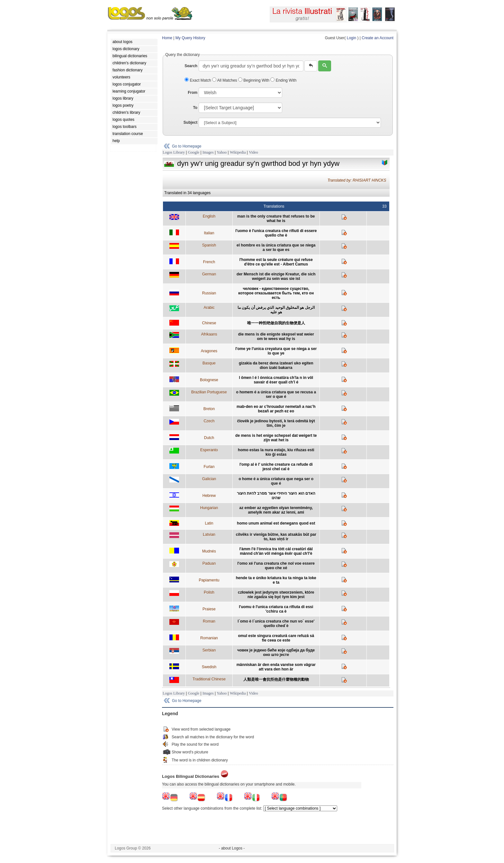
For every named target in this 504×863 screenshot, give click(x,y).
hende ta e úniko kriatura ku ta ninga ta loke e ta (276, 580)
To (195, 108)
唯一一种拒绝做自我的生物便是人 (276, 323)
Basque (209, 363)
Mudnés (209, 551)
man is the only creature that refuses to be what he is (276, 219)
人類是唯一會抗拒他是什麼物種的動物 (276, 679)
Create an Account (378, 38)
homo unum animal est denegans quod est (276, 523)
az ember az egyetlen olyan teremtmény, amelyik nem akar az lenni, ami (276, 510)
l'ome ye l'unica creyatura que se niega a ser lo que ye (276, 351)
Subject (190, 122)
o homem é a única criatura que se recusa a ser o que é (276, 394)
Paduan (209, 563)
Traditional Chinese (209, 679)
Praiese (209, 609)
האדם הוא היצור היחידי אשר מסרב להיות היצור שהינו (276, 496)
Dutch (209, 438)
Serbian (209, 650)
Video (253, 152)
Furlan (209, 467)
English (209, 216)
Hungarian (209, 508)
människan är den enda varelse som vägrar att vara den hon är (276, 667)
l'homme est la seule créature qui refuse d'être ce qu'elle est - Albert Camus (276, 262)
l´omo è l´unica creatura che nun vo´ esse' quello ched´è (276, 624)
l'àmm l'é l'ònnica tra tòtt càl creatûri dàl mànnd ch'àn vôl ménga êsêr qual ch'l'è (276, 551)
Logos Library (174, 152)
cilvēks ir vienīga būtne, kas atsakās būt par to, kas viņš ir (276, 537)
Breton (209, 409)
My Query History (190, 38)
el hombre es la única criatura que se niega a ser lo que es (276, 247)
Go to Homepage (187, 146)
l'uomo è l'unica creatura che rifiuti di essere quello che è (276, 233)
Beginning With (254, 80)
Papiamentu (209, 580)
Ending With (283, 80)
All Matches (225, 80)
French (209, 262)
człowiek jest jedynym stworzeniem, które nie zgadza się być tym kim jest (276, 595)
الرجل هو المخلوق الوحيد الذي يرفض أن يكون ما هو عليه (276, 310)
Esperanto (209, 450)
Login (351, 38)
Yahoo (222, 152)
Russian (209, 293)
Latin (209, 523)
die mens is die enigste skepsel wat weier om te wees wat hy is (276, 337)
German (209, 274)
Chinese (209, 323)
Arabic (209, 308)
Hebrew (209, 496)
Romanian (209, 638)
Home (167, 38)
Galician (209, 479)
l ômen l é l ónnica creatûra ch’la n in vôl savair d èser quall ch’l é (276, 380)
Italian (209, 233)
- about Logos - (232, 848)
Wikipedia (238, 152)
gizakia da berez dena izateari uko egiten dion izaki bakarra (276, 365)
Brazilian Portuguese (209, 392)
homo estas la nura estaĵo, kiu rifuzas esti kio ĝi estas (276, 452)
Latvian (209, 535)
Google (194, 152)
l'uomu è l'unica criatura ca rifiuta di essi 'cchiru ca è (276, 609)
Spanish (209, 245)
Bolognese (209, 380)
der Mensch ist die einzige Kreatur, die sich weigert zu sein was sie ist (276, 276)
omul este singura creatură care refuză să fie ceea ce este (276, 638)
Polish (209, 592)
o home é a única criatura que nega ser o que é (276, 481)
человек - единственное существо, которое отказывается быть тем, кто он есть (276, 293)
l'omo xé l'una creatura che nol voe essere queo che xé (276, 566)
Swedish (209, 667)
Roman (209, 621)
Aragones (209, 351)
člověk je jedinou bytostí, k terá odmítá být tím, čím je (276, 423)
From (193, 93)
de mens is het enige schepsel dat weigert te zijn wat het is (276, 438)
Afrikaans (209, 334)
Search (191, 66)
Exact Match (198, 80)
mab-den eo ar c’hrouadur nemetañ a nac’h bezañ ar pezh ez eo (276, 409)
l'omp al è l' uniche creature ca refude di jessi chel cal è (276, 467)
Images (208, 152)
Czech (209, 421)
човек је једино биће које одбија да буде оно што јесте (276, 652)
